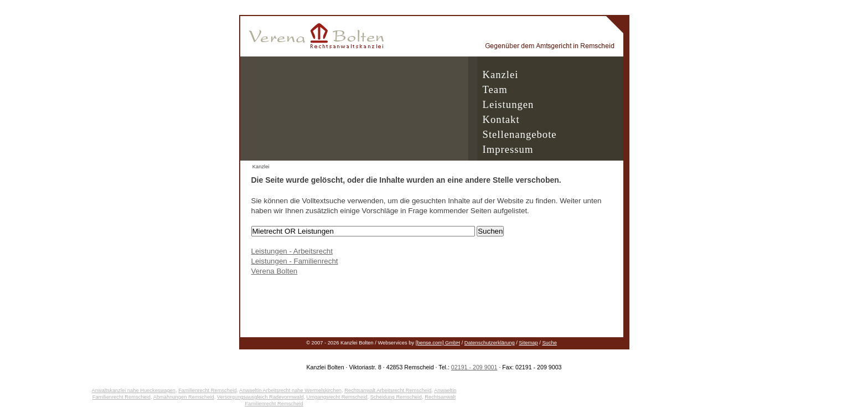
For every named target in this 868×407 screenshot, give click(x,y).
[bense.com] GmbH (438, 343)
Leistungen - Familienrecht (295, 261)
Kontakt (501, 119)
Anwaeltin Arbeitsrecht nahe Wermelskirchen (290, 390)
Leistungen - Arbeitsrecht (292, 251)
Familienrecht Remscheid (207, 390)
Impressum (508, 149)
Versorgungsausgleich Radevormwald (260, 397)
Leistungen (508, 104)
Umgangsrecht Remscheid (337, 397)
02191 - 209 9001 (474, 367)
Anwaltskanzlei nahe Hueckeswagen (134, 390)
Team (495, 89)
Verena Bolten (275, 271)
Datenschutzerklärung (490, 343)
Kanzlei (501, 74)
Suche (549, 343)
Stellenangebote (520, 134)
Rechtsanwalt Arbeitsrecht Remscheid (388, 390)
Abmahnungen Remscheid (184, 397)
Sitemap (528, 343)
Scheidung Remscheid (396, 397)
